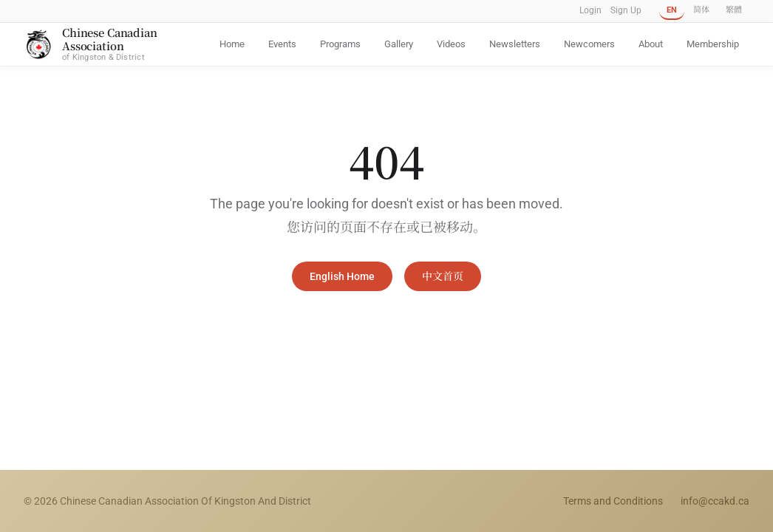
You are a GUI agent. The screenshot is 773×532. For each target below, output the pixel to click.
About (651, 44)
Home (232, 44)
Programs (340, 44)
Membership (713, 44)
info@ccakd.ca (715, 501)
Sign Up (626, 10)
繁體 (734, 10)
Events (282, 44)
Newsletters (515, 44)
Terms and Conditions (613, 501)
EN (672, 10)
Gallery (399, 44)
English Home (342, 276)
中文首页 (443, 276)
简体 (701, 10)
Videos (451, 44)
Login (590, 10)
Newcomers (589, 44)
